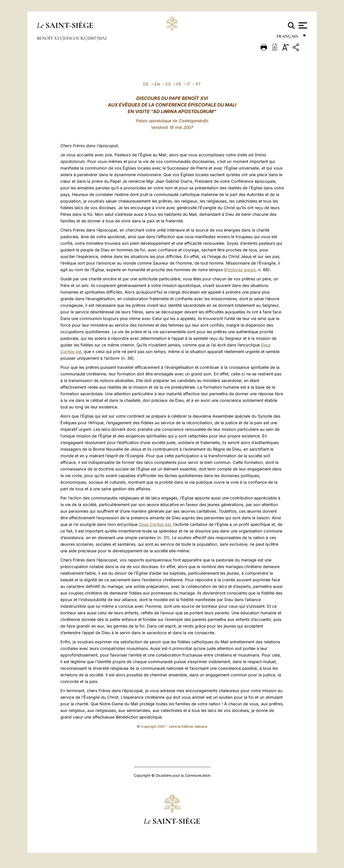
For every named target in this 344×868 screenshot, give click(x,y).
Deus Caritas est (155, 524)
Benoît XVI (50, 38)
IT (188, 84)
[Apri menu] (302, 25)
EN (157, 84)
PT (198, 84)
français (288, 37)
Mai (102, 38)
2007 (92, 38)
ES (168, 84)
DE (146, 84)
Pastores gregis (241, 270)
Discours (75, 38)
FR (179, 84)
